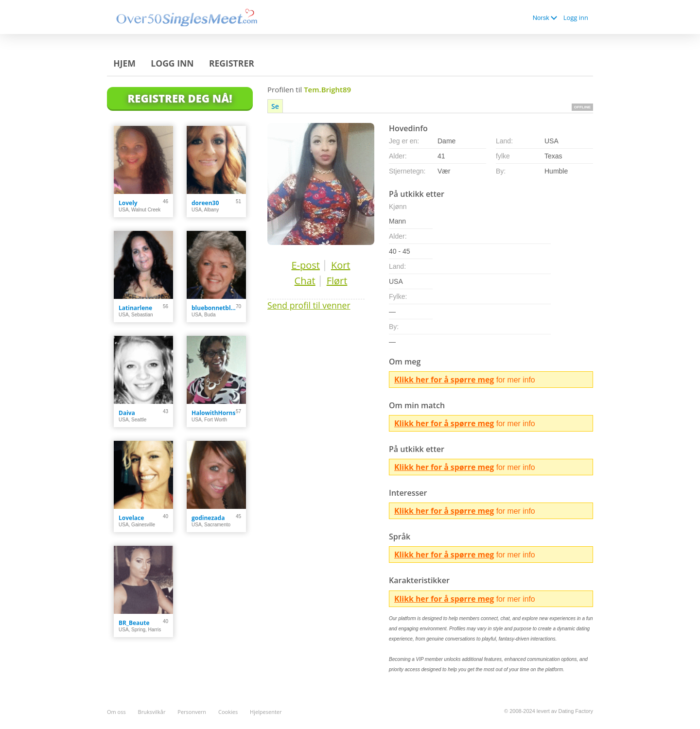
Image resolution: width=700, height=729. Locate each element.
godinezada (208, 518)
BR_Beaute (134, 623)
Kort (341, 265)
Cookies (228, 712)
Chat (305, 281)
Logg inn (576, 17)
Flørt (337, 281)
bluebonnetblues (214, 308)
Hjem (124, 63)
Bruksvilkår (152, 712)
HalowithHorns (213, 413)
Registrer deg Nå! (180, 98)
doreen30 (205, 203)
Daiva (127, 413)
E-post (305, 265)
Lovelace (131, 518)
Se (275, 106)
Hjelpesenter (266, 712)
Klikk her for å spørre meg (444, 380)
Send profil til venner (309, 305)
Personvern (192, 712)
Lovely (128, 203)
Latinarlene (135, 308)
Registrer (232, 63)
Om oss (116, 712)
